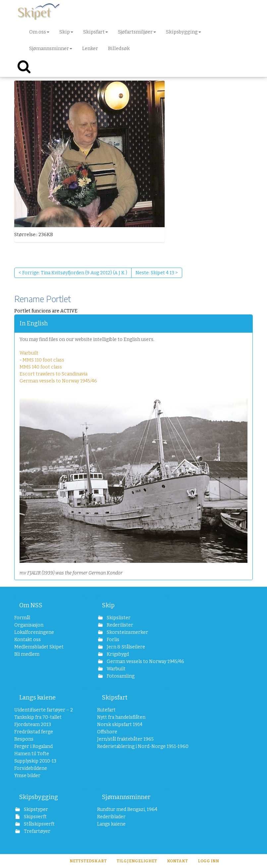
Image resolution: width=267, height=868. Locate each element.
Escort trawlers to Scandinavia (53, 374)
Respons (24, 739)
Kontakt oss (27, 640)
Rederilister (119, 625)
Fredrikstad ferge (34, 732)
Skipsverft (35, 817)
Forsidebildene (31, 768)
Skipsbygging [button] (184, 32)
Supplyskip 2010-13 (35, 761)
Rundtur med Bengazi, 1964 (127, 809)
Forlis (112, 640)
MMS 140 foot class (41, 367)
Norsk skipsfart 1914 (120, 725)
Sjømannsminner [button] (51, 48)
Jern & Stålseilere (125, 647)
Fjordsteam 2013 (33, 725)
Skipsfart (115, 698)
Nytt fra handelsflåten (121, 717)
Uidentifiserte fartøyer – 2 (44, 710)
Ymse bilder (27, 776)
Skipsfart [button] (96, 32)
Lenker (90, 48)
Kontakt (177, 861)
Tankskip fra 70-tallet (38, 717)
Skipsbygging (39, 797)
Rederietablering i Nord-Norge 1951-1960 (133, 746)
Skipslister (118, 618)
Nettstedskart (88, 861)
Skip (108, 605)
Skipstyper (35, 809)
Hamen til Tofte (32, 754)
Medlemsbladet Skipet (39, 647)
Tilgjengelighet (137, 861)
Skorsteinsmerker (127, 632)
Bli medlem (27, 654)
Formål (22, 618)
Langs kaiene (37, 698)
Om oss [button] (39, 32)
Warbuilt (29, 353)
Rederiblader (111, 817)
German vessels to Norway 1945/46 (58, 381)
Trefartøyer (37, 831)
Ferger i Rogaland (33, 746)
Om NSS (31, 605)
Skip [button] (66, 32)
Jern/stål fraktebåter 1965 (125, 739)
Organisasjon (29, 625)
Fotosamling (120, 676)
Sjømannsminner (126, 797)
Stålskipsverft (39, 824)
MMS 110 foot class (43, 360)
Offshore (107, 732)
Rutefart (106, 710)
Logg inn (208, 861)
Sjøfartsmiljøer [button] (137, 32)
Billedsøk (119, 48)
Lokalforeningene (34, 632)
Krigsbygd (117, 654)
